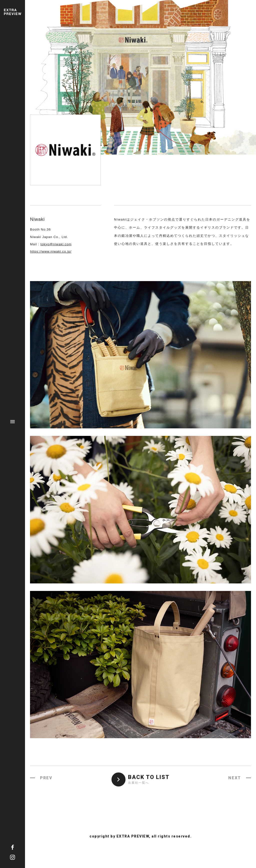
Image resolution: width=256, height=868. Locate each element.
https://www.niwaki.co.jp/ (51, 251)
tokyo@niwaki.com (56, 244)
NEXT (235, 778)
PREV (46, 778)
